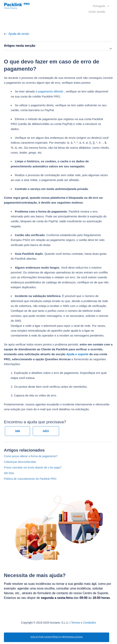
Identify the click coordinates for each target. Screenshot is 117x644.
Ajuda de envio (19, 34)
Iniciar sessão (97, 12)
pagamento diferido (51, 91)
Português (99, 6)
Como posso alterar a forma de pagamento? (31, 456)
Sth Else (9, 473)
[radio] (17, 431)
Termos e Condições (84, 623)
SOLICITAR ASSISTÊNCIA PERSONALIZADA (57, 637)
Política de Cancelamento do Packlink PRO (30, 479)
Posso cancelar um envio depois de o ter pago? (33, 467)
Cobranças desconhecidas (20, 462)
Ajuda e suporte (77, 354)
